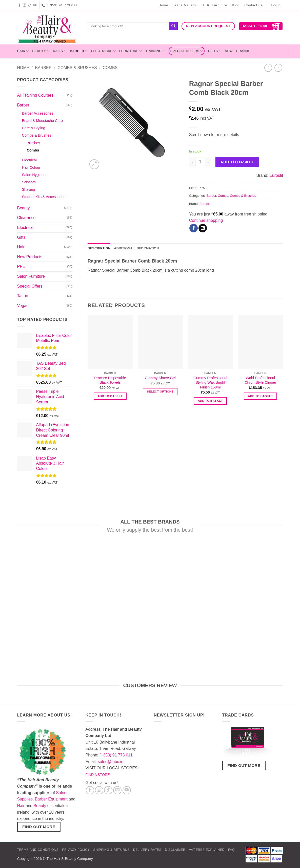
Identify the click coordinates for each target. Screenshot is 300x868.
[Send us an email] (117, 790)
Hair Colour (31, 167)
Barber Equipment (51, 799)
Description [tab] (99, 248)
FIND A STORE (98, 775)
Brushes (34, 143)
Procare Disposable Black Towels (110, 380)
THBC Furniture (214, 5)
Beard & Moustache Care (43, 121)
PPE (21, 266)
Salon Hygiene (34, 175)
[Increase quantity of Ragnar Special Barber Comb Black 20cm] (208, 162)
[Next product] (268, 68)
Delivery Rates (147, 850)
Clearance (26, 218)
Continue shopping (206, 220)
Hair (23, 51)
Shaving (29, 189)
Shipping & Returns (111, 850)
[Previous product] (278, 68)
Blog (236, 5)
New (229, 51)
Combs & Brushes (77, 68)
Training (155, 51)
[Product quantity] (200, 162)
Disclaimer (175, 850)
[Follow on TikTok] (30, 5)
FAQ (231, 850)
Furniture (131, 51)
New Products (30, 257)
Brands (243, 51)
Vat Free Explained (207, 850)
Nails (60, 51)
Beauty (41, 51)
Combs (110, 68)
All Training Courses (35, 95)
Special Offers (187, 51)
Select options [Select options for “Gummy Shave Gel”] (160, 392)
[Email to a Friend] (203, 228)
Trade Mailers (185, 5)
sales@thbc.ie (111, 762)
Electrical (103, 51)
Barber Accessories (38, 113)
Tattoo (23, 296)
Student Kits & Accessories (44, 197)
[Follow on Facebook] (20, 5)
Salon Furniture (31, 276)
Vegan (23, 306)
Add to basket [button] (110, 396)
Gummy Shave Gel (160, 378)
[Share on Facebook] (194, 228)
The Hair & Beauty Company (69, 859)
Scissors (29, 182)
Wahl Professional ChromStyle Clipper (260, 380)
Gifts (215, 51)
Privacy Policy (76, 850)
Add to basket (237, 162)
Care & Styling (34, 128)
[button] (261, 26)
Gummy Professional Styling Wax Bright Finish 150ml (210, 383)
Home (163, 5)
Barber (79, 51)
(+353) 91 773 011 (116, 755)
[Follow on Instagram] (25, 5)
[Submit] (173, 26)
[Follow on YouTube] (35, 5)
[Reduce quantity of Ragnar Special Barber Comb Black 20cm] (192, 162)
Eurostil (276, 175)
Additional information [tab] (136, 248)
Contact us (253, 5)
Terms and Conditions (38, 850)
